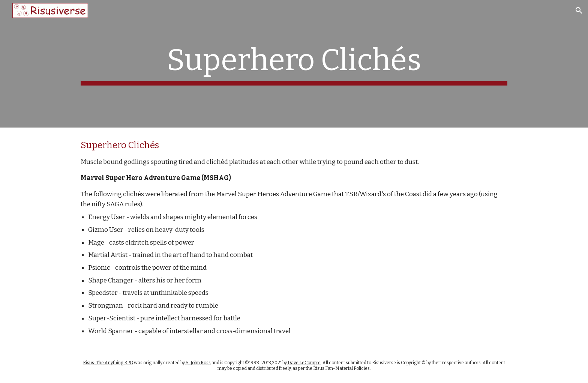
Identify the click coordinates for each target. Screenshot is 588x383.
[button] (579, 11)
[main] (294, 64)
